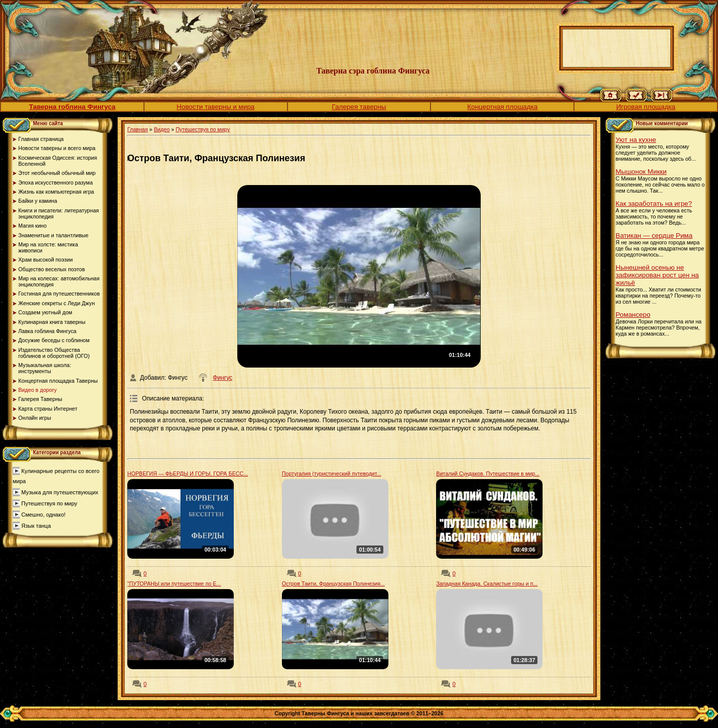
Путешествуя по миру (49, 503)
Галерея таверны (359, 107)
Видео (161, 129)
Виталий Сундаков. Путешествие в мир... (488, 474)
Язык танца (36, 526)
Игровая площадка (646, 107)
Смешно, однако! (43, 515)
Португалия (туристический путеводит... (332, 474)
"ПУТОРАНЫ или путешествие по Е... (174, 584)
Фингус (223, 378)
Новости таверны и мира (216, 107)
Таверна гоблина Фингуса (72, 107)
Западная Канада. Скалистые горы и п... (487, 584)
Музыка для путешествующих (60, 492)
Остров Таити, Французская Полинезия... (333, 584)
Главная (138, 129)
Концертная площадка (502, 107)
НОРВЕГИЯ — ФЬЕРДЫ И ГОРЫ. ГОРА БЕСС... (188, 474)
